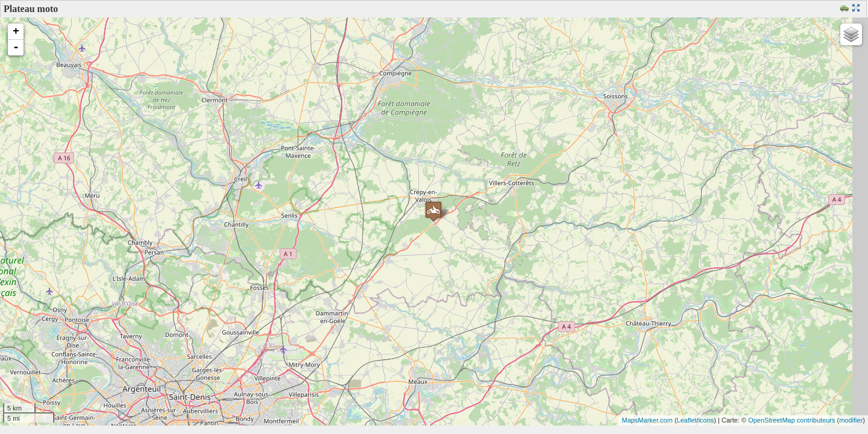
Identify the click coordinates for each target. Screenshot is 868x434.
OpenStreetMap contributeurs (791, 420)
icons (706, 420)
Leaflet (687, 420)
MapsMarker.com (647, 420)
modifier (851, 420)
